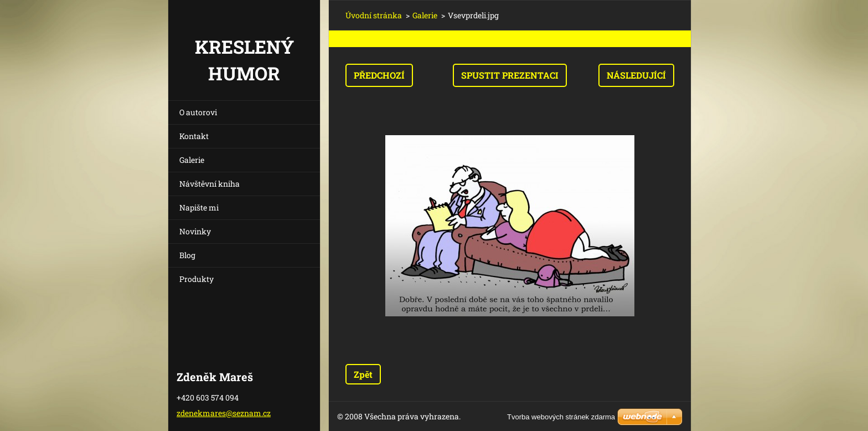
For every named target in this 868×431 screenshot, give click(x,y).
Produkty (197, 279)
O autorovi (198, 112)
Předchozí (379, 75)
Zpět (363, 374)
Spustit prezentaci (510, 75)
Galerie (192, 160)
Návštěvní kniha (210, 184)
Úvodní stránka (374, 15)
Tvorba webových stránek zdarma (561, 417)
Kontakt (194, 136)
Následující (636, 75)
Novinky (195, 231)
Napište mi (199, 207)
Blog (187, 255)
